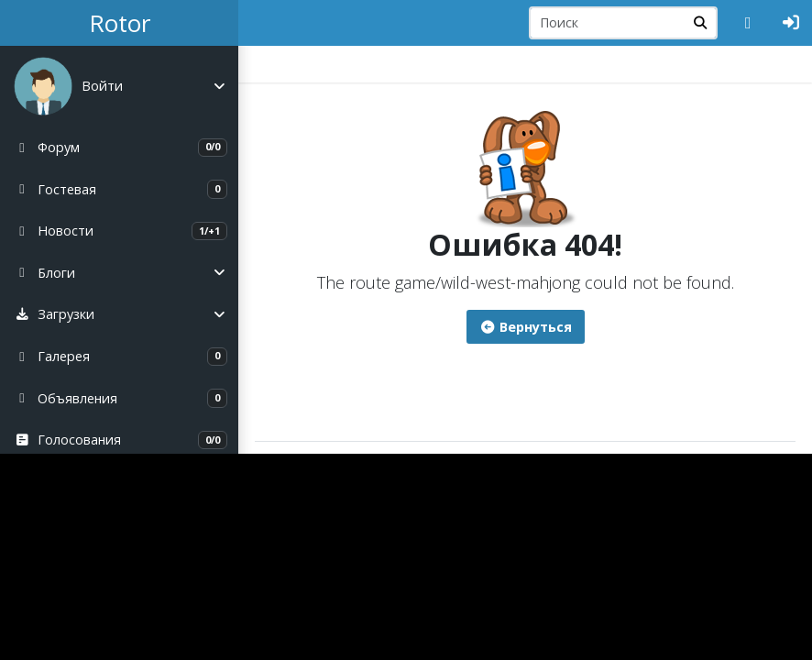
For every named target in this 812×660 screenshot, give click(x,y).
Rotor (120, 23)
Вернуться (526, 327)
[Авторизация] (791, 23)
